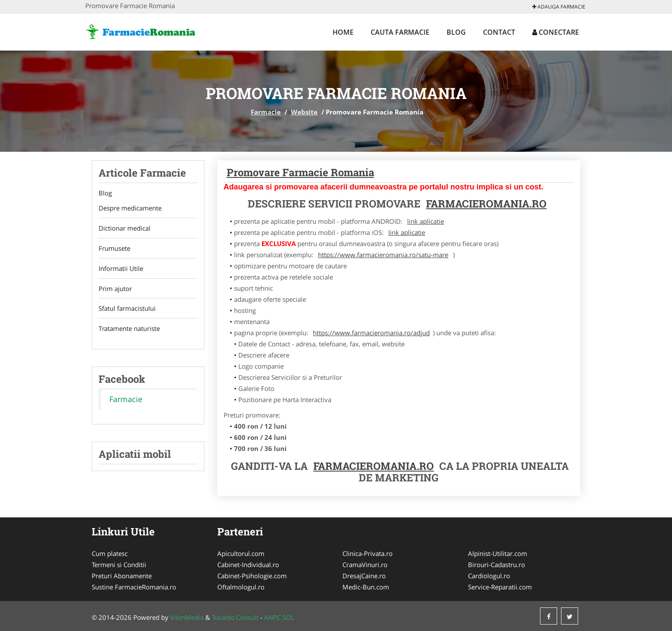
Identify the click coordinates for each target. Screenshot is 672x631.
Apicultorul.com (241, 553)
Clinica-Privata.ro (367, 553)
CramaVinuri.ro (365, 565)
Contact (499, 32)
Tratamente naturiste (129, 329)
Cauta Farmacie (400, 32)
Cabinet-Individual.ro (248, 565)
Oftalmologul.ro (241, 587)
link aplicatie (426, 221)
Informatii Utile (121, 269)
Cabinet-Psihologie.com (252, 576)
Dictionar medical (124, 228)
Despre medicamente (130, 208)
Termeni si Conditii (119, 565)
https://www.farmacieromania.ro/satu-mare (383, 255)
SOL (288, 617)
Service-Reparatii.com (500, 587)
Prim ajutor (115, 289)
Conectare (556, 32)
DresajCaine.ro (364, 576)
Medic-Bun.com (366, 587)
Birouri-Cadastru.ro (496, 565)
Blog (456, 32)
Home (343, 32)
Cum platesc (110, 553)
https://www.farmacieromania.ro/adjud (371, 333)
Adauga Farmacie (559, 7)
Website (304, 112)
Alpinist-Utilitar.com (498, 553)
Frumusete (114, 249)
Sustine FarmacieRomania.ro (134, 587)
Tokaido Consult (235, 617)
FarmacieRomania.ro (486, 204)
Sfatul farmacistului (127, 309)
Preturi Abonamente (122, 576)
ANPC (272, 617)
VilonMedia (187, 617)
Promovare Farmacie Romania (300, 172)
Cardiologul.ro (489, 576)
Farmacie (266, 112)
